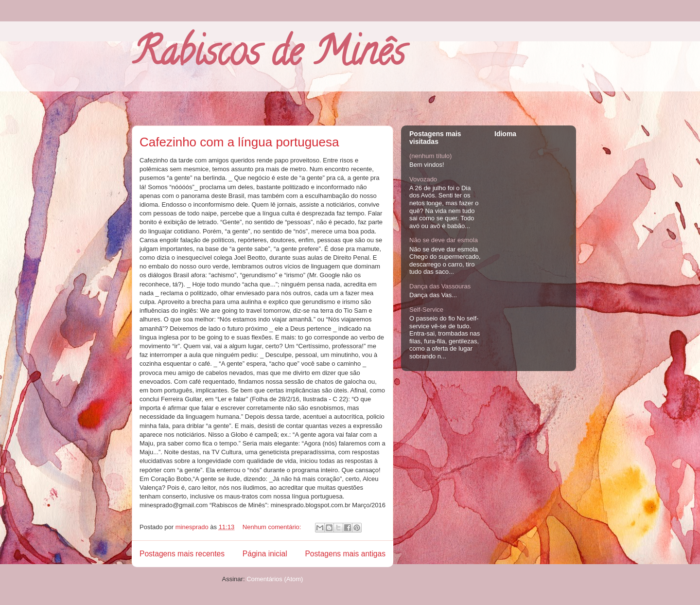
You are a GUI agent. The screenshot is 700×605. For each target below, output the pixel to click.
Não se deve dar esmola (444, 240)
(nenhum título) (430, 156)
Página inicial (265, 554)
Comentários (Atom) (275, 579)
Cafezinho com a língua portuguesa (239, 142)
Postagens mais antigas (345, 554)
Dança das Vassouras (440, 286)
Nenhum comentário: (273, 527)
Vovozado (423, 179)
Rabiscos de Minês (268, 56)
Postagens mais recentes (182, 554)
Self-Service (426, 310)
